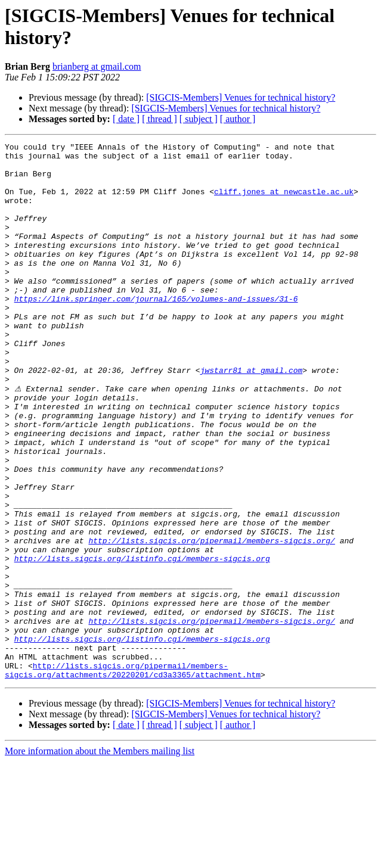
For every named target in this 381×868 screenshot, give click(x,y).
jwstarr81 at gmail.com (252, 416)
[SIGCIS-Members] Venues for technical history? (241, 97)
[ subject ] (199, 119)
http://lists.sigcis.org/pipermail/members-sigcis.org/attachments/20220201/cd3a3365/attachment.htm (133, 776)
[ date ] (126, 119)
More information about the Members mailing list (100, 858)
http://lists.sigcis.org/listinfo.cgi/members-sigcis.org (142, 642)
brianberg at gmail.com (97, 66)
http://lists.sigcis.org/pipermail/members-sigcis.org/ (211, 620)
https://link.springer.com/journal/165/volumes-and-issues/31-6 (156, 331)
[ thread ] (159, 119)
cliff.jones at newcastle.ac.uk (284, 202)
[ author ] (238, 119)
